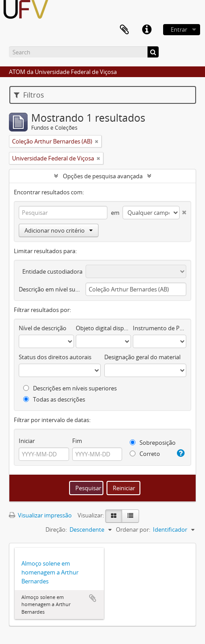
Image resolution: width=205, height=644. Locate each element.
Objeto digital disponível (103, 328)
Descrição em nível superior (51, 289)
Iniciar (27, 441)
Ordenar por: (133, 529)
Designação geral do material (142, 357)
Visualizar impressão (40, 515)
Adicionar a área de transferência (93, 598)
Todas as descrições (54, 399)
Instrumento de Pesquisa (160, 328)
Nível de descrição (43, 328)
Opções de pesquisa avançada (103, 176)
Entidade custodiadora (52, 271)
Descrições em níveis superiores (70, 388)
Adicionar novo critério (59, 230)
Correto (145, 454)
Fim (77, 441)
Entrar (179, 29)
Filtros (29, 95)
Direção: (56, 529)
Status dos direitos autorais (55, 357)
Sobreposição (153, 443)
